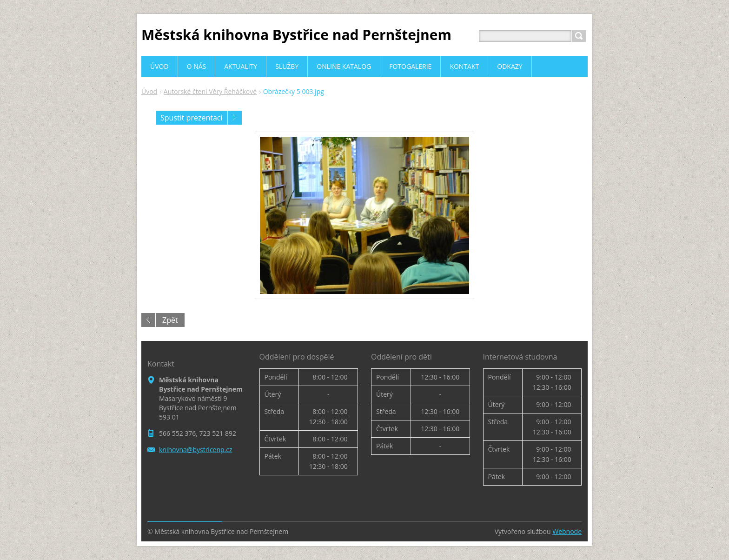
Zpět (170, 320)
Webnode (567, 531)
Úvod (149, 91)
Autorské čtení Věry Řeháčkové (210, 91)
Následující (235, 118)
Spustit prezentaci (192, 118)
